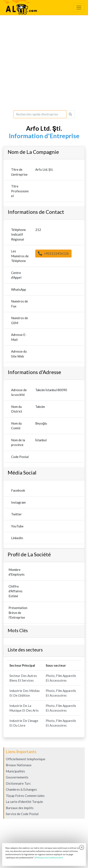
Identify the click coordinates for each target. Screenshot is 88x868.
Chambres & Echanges (21, 789)
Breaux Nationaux (19, 765)
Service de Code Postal (22, 814)
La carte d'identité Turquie (24, 802)
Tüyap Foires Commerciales (25, 796)
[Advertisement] (44, 63)
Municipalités (15, 771)
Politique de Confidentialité (49, 858)
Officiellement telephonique (26, 759)
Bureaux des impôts (20, 808)
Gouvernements (17, 777)
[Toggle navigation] (79, 7)
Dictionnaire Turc (18, 783)
